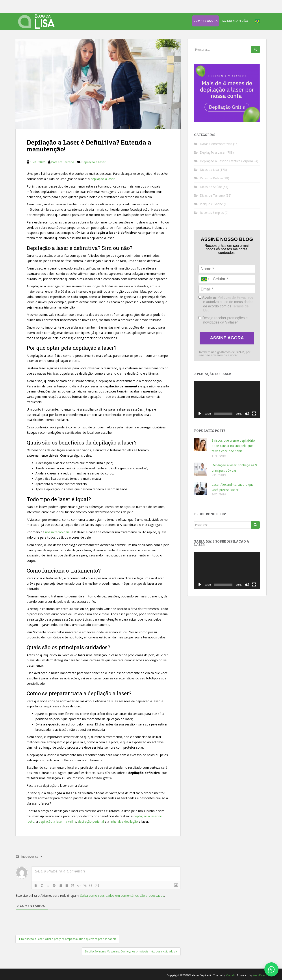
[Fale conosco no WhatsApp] (271, 969)
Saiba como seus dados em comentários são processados (122, 895)
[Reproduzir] (200, 414)
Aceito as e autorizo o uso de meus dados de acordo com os (226, 304)
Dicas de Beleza (211, 178)
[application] (227, 400)
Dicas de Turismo (212, 195)
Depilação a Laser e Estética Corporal (227, 161)
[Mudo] (247, 414)
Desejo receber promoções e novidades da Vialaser (223, 320)
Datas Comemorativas (216, 144)
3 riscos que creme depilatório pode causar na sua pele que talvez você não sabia (233, 446)
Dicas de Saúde (211, 187)
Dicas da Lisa (209, 170)
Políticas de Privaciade (236, 297)
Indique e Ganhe (211, 204)
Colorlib (231, 975)
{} (91, 885)
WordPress (260, 975)
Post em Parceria (63, 162)
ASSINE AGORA (227, 338)
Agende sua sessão (235, 21)
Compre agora (206, 21)
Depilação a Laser (94, 162)
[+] (97, 885)
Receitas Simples (212, 213)
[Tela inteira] (254, 414)
